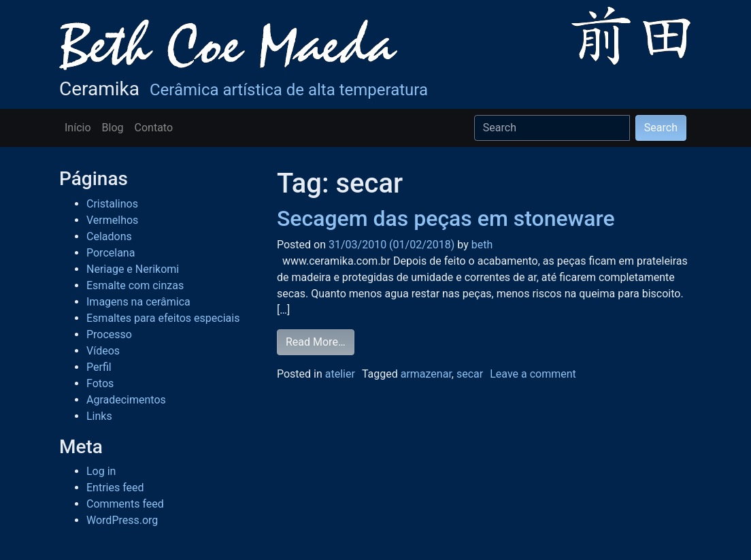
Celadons (109, 236)
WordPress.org (122, 520)
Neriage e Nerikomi (133, 269)
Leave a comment (533, 374)
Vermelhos (112, 220)
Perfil (99, 367)
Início (78, 128)
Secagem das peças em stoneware (446, 218)
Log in (101, 471)
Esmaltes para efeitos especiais (163, 318)
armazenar (426, 374)
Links (99, 416)
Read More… (316, 342)
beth (481, 245)
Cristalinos (112, 204)
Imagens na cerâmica (138, 302)
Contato (154, 128)
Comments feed (125, 504)
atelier (340, 374)
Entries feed (115, 488)
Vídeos (103, 351)
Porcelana (111, 253)
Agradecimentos (126, 400)
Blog (113, 128)
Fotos (100, 383)
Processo (109, 334)
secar (470, 374)
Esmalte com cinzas (135, 285)
